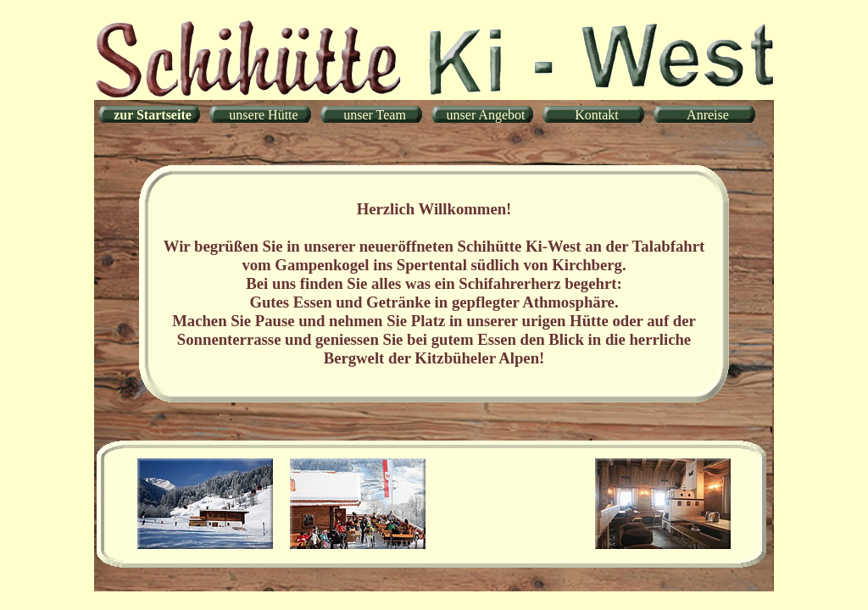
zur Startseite (153, 115)
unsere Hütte (263, 115)
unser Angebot (486, 115)
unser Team (375, 115)
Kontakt (597, 115)
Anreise (708, 115)
